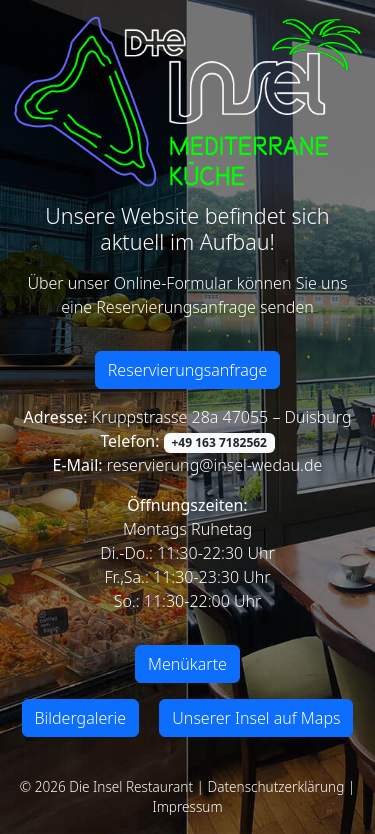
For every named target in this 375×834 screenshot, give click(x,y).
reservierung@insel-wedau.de (213, 465)
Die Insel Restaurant (131, 786)
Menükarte (187, 664)
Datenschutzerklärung (276, 786)
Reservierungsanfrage (188, 370)
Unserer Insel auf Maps (256, 718)
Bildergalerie (81, 718)
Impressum (187, 806)
